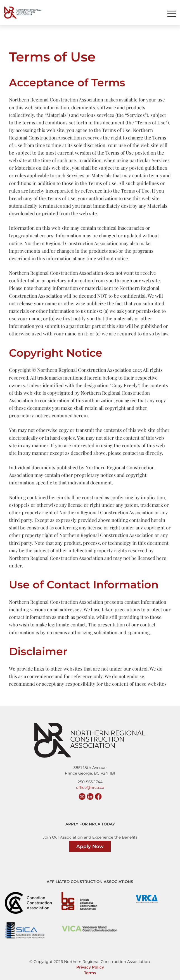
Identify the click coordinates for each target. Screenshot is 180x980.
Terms (90, 973)
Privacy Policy (90, 967)
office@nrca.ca (90, 787)
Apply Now (90, 846)
